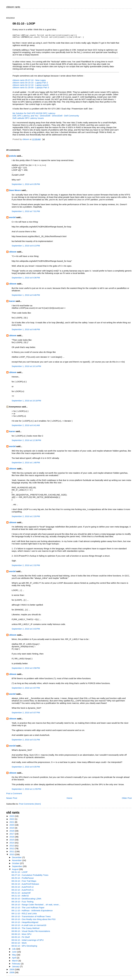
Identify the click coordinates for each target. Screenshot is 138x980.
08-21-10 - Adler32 (20, 897)
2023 (12, 818)
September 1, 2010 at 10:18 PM (26, 402)
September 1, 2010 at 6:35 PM (26, 186)
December (17, 859)
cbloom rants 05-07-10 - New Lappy (29, 82)
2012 (12, 850)
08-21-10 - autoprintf (21, 894)
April (14, 959)
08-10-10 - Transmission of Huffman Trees (31, 918)
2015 (12, 841)
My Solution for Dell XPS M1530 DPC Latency (34, 115)
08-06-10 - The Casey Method (25, 930)
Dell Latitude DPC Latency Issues (28, 120)
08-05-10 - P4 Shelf (21, 939)
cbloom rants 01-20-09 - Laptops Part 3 (31, 89)
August (16, 871)
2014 (12, 844)
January (16, 968)
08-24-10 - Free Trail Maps (24, 883)
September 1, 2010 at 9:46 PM (26, 297)
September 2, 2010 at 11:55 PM (26, 791)
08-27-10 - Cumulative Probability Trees (30, 877)
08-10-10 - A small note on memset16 (29, 927)
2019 (12, 829)
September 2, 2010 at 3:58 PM (26, 670)
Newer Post (12, 800)
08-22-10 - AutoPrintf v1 (23, 891)
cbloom (13, 253)
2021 (12, 824)
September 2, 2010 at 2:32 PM (26, 567)
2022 (12, 821)
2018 (12, 832)
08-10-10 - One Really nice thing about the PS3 (33, 921)
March (15, 962)
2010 (12, 856)
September (17, 868)
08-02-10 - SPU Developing (24, 947)
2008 (12, 974)
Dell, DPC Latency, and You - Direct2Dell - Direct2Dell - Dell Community (46, 117)
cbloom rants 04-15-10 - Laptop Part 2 (30, 84)
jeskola (13, 157)
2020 (12, 826)
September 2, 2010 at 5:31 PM (26, 741)
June (15, 953)
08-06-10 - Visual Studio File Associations (31, 933)
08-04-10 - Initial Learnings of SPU (27, 942)
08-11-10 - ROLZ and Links (24, 915)
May (14, 956)
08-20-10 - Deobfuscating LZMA (26, 900)
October (16, 865)
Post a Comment (14, 795)
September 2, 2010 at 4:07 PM (26, 689)
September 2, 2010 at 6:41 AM (26, 427)
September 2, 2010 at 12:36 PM (26, 442)
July (14, 950)
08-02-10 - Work (19, 944)
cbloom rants (13, 7)
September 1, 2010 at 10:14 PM (26, 368)
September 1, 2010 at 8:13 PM (26, 247)
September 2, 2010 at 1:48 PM (26, 464)
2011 (12, 853)
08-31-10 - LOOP (19, 874)
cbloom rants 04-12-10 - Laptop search (31, 87)
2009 (12, 971)
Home (69, 800)
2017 (12, 835)
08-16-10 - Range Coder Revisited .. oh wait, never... (36, 906)
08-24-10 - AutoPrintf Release (25, 886)
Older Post (127, 800)
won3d (12, 219)
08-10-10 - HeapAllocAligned (25, 924)
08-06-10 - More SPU (21, 936)
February (16, 965)
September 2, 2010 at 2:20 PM (26, 518)
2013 (12, 847)
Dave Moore (15, 192)
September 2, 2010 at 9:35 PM (26, 768)
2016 (12, 838)
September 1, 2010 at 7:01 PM (26, 213)
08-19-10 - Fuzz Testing (22, 903)
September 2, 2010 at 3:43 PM (26, 630)
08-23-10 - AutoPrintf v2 (23, 889)
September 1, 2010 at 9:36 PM (26, 279)
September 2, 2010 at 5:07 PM (26, 714)
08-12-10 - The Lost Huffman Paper (28, 909)
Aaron (12, 303)
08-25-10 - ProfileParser (23, 880)
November (17, 862)
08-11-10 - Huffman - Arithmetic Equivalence (32, 912)
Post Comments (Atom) (30, 805)
